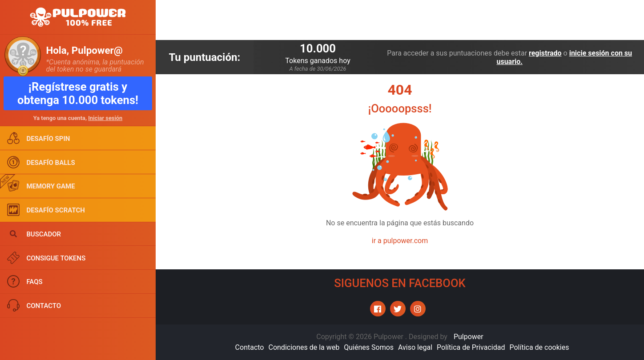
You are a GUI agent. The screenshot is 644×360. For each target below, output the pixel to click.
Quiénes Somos (369, 347)
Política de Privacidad (471, 347)
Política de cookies (539, 347)
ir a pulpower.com (400, 241)
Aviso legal (415, 347)
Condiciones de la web (304, 347)
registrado (545, 53)
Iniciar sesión (105, 118)
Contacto (250, 347)
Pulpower (469, 337)
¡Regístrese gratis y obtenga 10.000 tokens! (78, 93)
